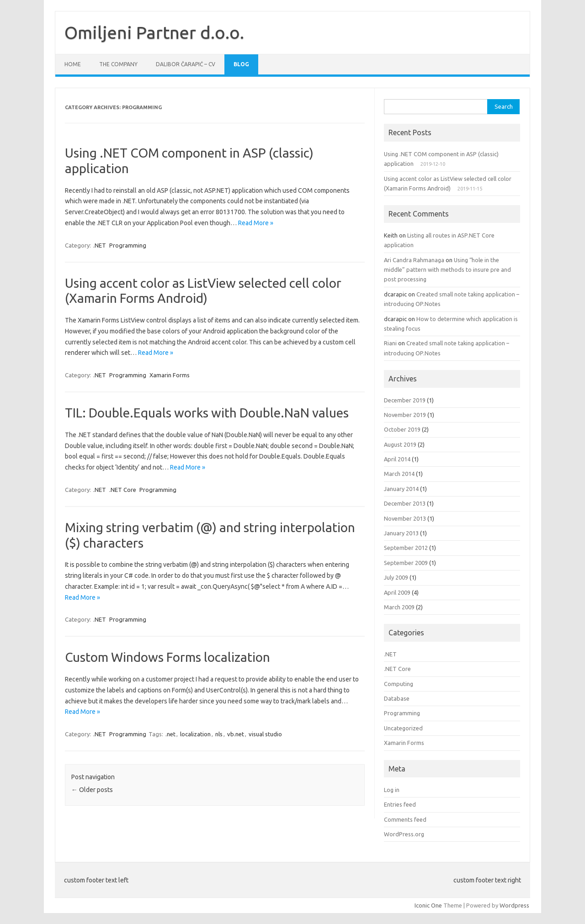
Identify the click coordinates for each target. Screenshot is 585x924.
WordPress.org (404, 834)
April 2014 (397, 459)
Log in (392, 790)
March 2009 (399, 607)
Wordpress (514, 905)
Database (397, 698)
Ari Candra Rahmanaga (414, 260)
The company (118, 64)
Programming (128, 245)
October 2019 (402, 429)
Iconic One (428, 905)
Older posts (92, 790)
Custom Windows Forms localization (168, 657)
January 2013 (401, 533)
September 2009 (406, 563)
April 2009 (397, 592)
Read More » (256, 223)
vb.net (236, 734)
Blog (241, 64)
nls (219, 734)
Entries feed (400, 804)
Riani (390, 343)
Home (73, 64)
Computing (399, 684)
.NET (100, 245)
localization (195, 734)
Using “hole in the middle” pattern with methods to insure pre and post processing (447, 270)
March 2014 (399, 474)
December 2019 (405, 400)
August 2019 (400, 444)
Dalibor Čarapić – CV (186, 64)
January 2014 (401, 489)
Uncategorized (403, 728)
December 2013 (405, 503)
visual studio (265, 734)
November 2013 (405, 518)
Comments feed (405, 819)
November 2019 (405, 415)
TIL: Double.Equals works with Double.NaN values (207, 413)
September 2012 (406, 548)
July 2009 (396, 577)
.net (170, 734)
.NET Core (123, 490)
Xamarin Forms (170, 375)
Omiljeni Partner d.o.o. (154, 32)
